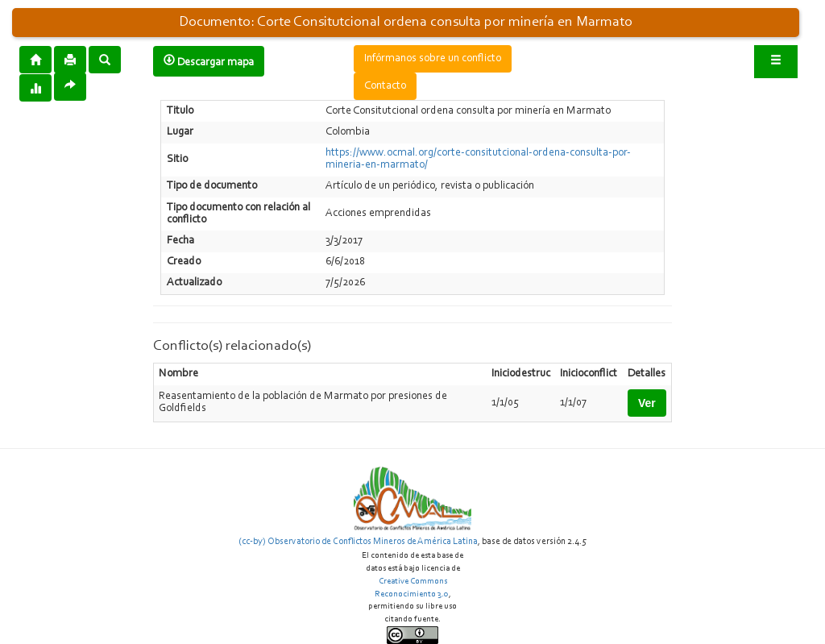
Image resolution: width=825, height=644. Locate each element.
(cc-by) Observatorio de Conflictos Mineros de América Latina (358, 542)
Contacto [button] (385, 86)
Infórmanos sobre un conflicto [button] (433, 59)
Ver (647, 403)
